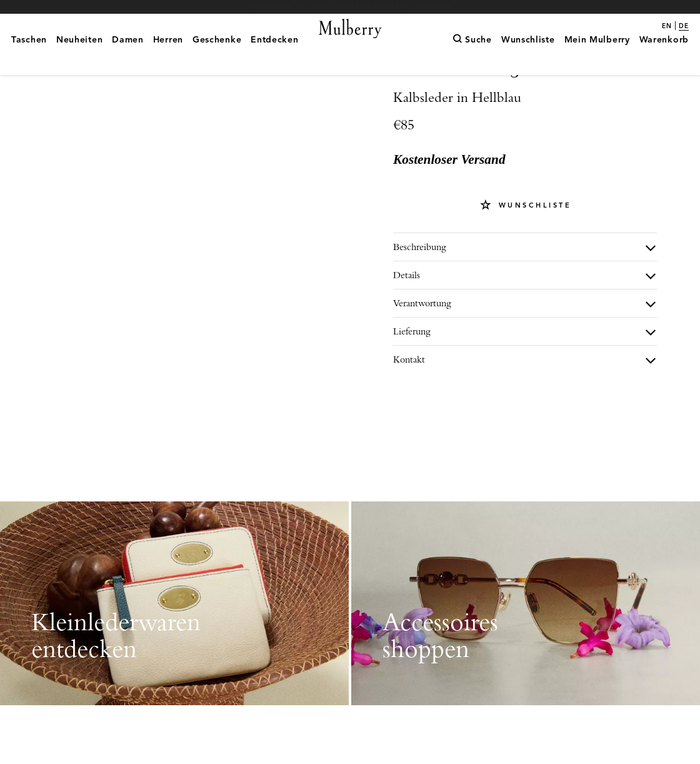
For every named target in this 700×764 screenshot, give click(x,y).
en (667, 26)
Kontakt (409, 403)
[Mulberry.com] (350, 44)
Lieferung (412, 375)
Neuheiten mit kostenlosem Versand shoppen (350, 7)
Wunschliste (533, 249)
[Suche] (472, 59)
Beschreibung (420, 290)
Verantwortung (422, 347)
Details (407, 319)
